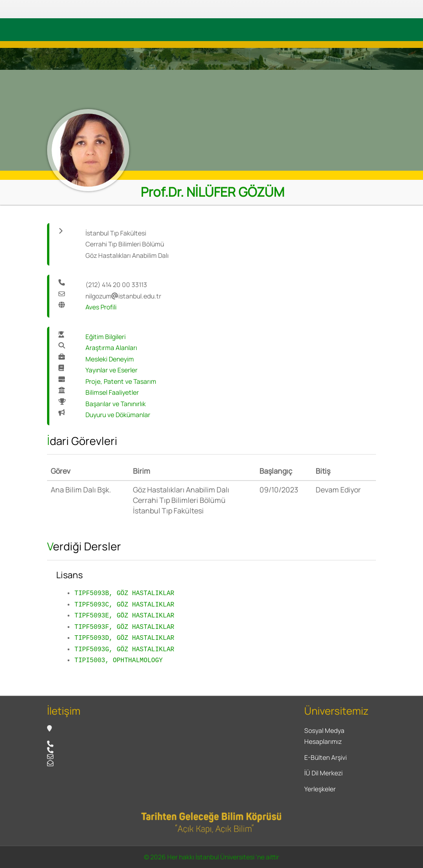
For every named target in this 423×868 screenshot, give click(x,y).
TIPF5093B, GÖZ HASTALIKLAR (124, 593)
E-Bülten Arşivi (325, 757)
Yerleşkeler (320, 789)
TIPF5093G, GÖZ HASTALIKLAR (124, 649)
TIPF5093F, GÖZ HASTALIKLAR (124, 627)
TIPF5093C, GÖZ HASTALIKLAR (124, 604)
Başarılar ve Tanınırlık (116, 404)
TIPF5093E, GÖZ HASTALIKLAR (124, 615)
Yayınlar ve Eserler (111, 370)
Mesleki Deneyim (110, 359)
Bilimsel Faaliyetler (112, 392)
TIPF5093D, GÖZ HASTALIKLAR (124, 638)
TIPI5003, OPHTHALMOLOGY (119, 660)
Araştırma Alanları (111, 348)
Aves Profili (101, 307)
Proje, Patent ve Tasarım (121, 381)
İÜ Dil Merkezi (323, 773)
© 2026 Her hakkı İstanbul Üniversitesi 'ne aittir (211, 857)
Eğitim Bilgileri (106, 337)
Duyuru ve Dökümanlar (118, 415)
